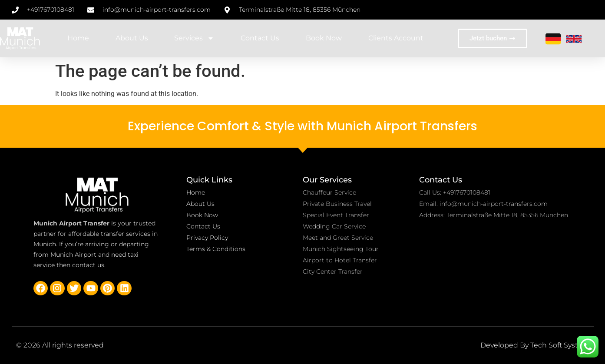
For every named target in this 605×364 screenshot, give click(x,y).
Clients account (396, 38)
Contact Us (260, 38)
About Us (132, 38)
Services (194, 38)
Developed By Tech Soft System (535, 345)
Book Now (324, 38)
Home (78, 38)
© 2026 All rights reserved (60, 345)
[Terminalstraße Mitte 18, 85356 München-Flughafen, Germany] (506, 266)
